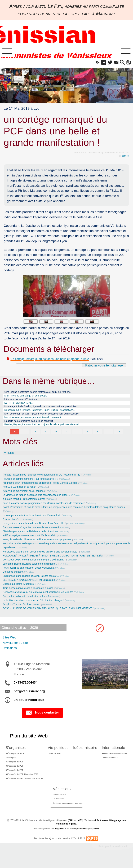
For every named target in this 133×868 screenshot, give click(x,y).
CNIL (71, 831)
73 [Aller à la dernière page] (119, 437)
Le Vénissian (57, 808)
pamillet (126, 156)
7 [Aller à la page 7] (77, 437)
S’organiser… (16, 753)
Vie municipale (58, 804)
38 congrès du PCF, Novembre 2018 (23, 782)
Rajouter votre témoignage (104, 366)
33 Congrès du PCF (15, 759)
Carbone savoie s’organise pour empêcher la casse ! (34, 533)
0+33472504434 (26, 688)
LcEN (80, 831)
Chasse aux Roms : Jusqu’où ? (21, 590)
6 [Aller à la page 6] (67, 437)
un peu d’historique (29, 706)
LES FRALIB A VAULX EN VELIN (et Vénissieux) (32, 586)
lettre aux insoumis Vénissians (23, 401)
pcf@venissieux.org (29, 697)
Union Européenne (109, 764)
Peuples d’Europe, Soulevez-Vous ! (24, 610)
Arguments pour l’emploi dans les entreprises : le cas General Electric (45, 488)
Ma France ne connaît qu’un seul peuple (29, 397)
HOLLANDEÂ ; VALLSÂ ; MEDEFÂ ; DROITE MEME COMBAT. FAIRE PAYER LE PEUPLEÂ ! (59, 561)
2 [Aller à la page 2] (25, 437)
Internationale (111, 753)
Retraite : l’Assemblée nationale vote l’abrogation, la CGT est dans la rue (46, 480)
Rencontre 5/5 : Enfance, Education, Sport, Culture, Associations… (45, 413)
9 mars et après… (14, 524)
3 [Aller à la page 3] (35, 437)
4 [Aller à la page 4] (46, 437)
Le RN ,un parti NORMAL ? (21, 405)
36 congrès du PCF (14, 773)
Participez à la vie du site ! (113, 857)
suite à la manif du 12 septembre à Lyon (27, 504)
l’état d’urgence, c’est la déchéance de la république (34, 537)
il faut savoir (102, 831)
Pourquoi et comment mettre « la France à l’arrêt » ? (34, 484)
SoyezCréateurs (80, 839)
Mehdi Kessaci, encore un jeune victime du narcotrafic (37, 421)
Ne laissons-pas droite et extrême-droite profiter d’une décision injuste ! (45, 557)
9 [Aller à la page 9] (98, 437)
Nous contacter (42, 719)
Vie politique (60, 753)
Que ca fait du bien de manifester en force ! (29, 602)
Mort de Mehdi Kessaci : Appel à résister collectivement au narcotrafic (46, 417)
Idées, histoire (85, 753)
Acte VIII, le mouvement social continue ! (27, 496)
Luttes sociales (56, 759)
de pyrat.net (59, 839)
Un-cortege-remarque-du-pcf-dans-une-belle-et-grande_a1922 (55, 359)
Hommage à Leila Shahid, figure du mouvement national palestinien (45, 409)
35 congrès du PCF (14, 768)
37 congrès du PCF (14, 778)
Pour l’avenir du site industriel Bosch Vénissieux (31, 573)
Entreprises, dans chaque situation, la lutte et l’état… (34, 581)
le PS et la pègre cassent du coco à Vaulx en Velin (33, 541)
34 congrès (10, 764)
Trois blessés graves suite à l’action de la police (31, 594)
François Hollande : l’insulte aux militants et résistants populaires (41, 545)
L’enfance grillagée (14, 577)
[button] (94, 63)
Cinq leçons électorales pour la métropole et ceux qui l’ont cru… (43, 393)
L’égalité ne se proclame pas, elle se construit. (32, 425)
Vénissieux (60, 798)
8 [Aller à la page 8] (87, 437)
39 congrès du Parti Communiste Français (26, 787)
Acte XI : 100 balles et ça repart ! (22, 492)
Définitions (10, 654)
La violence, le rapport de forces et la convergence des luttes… (41, 500)
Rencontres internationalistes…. (115, 759)
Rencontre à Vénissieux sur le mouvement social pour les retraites (42, 598)
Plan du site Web (29, 742)
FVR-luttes (9, 458)
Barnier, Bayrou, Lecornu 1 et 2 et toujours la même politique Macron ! (47, 429)
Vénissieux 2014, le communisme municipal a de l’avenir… (38, 565)
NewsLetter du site (17, 648)
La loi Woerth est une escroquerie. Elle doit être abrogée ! (37, 606)
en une (78, 529)
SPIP (97, 839)
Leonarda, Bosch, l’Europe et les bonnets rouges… (33, 569)
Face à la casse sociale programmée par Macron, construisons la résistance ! (49, 508)
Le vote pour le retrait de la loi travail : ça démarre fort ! (36, 521)
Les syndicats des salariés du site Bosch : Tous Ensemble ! (38, 529)
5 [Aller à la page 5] (56, 437)
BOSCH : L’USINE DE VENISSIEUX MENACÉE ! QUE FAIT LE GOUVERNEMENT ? (54, 614)
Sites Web (10, 643)
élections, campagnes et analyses (68, 813)
